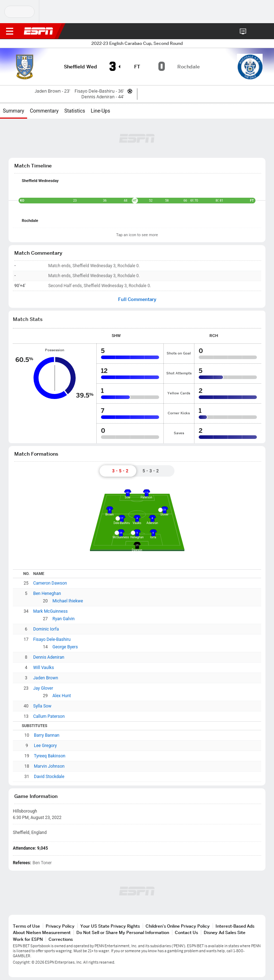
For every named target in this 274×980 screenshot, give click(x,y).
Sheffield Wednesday (40, 181)
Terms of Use (26, 926)
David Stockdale (49, 777)
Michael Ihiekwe (68, 601)
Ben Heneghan (47, 593)
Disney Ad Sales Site (225, 932)
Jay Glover (43, 688)
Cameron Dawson (50, 583)
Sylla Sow (42, 706)
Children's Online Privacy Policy (178, 926)
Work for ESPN (28, 939)
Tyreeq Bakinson (50, 756)
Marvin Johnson (49, 766)
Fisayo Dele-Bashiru (52, 639)
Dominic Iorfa (46, 629)
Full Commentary (137, 299)
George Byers (65, 647)
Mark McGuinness (50, 611)
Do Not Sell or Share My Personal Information (123, 932)
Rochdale (30, 221)
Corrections (61, 939)
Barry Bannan (47, 735)
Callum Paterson (49, 716)
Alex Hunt (62, 696)
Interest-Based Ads (235, 926)
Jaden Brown (46, 678)
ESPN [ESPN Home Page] (39, 31)
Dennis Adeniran (49, 657)
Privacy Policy (60, 926)
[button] (254, 31)
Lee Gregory (45, 746)
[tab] (118, 471)
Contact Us (186, 932)
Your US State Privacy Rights (110, 926)
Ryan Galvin (64, 619)
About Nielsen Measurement (42, 932)
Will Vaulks (44, 668)
